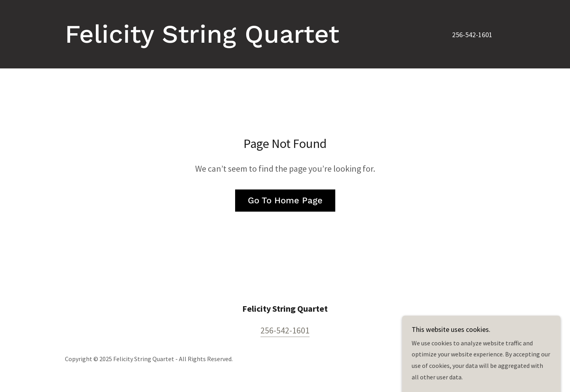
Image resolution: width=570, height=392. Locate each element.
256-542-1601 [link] (472, 35)
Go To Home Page (285, 200)
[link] (202, 40)
